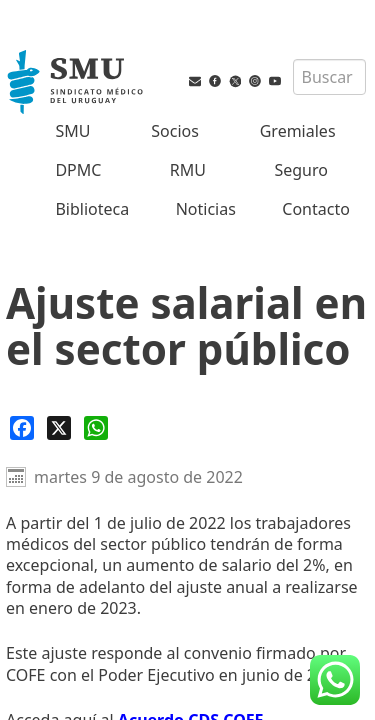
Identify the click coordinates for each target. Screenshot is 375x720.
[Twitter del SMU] (235, 95)
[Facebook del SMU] (215, 95)
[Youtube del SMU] (275, 95)
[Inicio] (77, 84)
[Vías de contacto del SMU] (195, 95)
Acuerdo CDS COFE (191, 608)
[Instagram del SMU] (255, 95)
